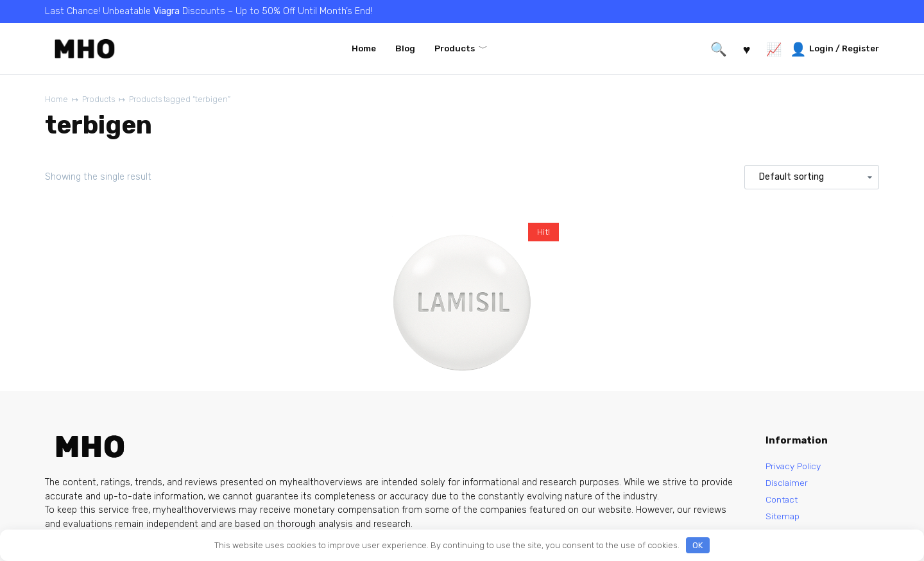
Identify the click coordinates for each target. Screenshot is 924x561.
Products (455, 48)
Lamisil (396, 402)
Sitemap (783, 519)
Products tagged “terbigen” (186, 100)
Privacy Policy (795, 466)
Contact (783, 502)
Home (364, 48)
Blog (405, 48)
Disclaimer (787, 484)
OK (697, 545)
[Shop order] (812, 178)
